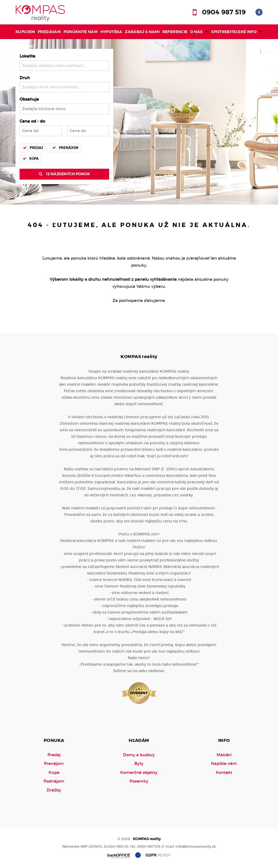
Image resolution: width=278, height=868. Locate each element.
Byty (139, 763)
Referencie (175, 32)
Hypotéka (111, 32)
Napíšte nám (224, 763)
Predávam (49, 32)
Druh (25, 78)
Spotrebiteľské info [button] (234, 32)
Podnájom (54, 781)
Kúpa (34, 158)
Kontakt (26, 46)
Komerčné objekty (139, 772)
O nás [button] (196, 32)
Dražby (54, 790)
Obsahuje (29, 99)
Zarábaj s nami (142, 32)
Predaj (36, 148)
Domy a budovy (139, 755)
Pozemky (139, 781)
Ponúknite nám (81, 32)
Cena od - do (32, 121)
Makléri (224, 755)
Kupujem (25, 32)
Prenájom (69, 148)
